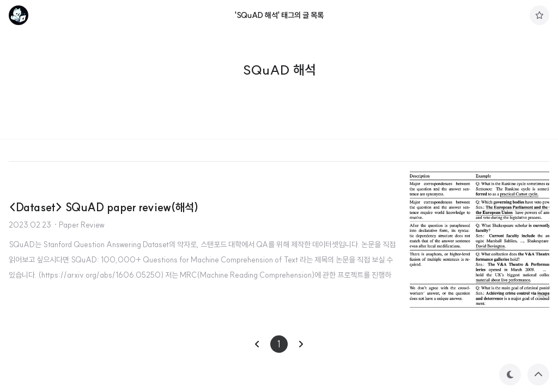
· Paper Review (79, 225)
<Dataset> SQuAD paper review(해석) (104, 207)
